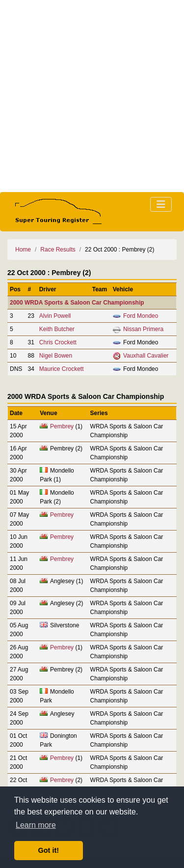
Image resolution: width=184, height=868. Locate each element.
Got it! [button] (49, 850)
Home (23, 250)
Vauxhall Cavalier (146, 356)
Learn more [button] (36, 825)
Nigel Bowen (56, 356)
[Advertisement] (92, 96)
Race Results (58, 250)
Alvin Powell (55, 316)
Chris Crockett (58, 342)
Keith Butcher (57, 329)
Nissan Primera (143, 329)
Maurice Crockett (62, 369)
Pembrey (62, 426)
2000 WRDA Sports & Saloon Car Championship (77, 303)
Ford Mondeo (141, 316)
